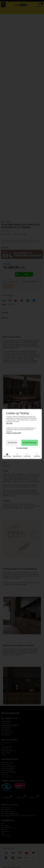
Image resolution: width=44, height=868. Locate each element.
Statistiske (37, 456)
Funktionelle (27, 456)
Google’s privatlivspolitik (14, 433)
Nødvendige (7, 456)
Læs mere (9, 423)
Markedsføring (17, 456)
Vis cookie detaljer (22, 448)
